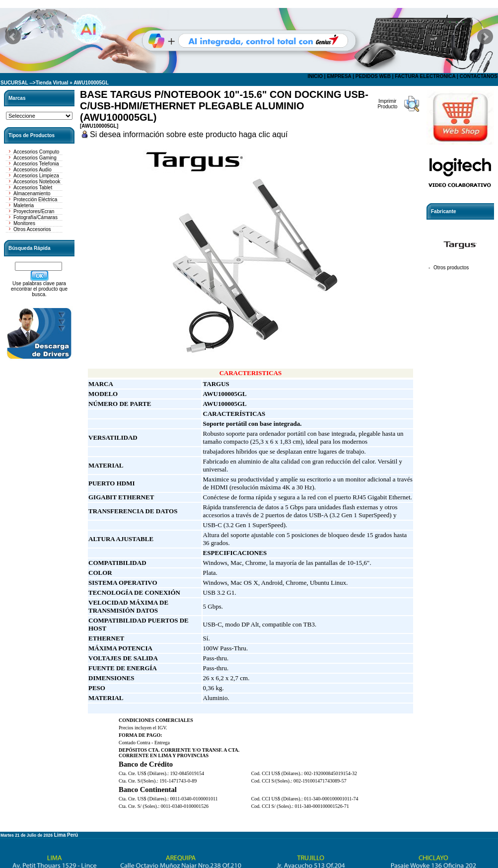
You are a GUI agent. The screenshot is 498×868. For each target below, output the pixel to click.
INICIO (315, 76)
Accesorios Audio (33, 170)
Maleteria (24, 205)
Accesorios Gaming (35, 158)
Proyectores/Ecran (34, 211)
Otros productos (451, 268)
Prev (13, 37)
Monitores (24, 223)
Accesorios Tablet (33, 188)
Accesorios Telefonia (36, 164)
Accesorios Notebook (37, 182)
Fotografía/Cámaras (36, 217)
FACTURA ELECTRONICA (425, 76)
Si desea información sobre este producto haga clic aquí (189, 134)
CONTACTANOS (479, 76)
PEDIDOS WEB (373, 76)
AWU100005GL (91, 83)
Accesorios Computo (36, 152)
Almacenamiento (32, 194)
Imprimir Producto (387, 104)
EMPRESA (339, 76)
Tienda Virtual (52, 83)
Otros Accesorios (32, 229)
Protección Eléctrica (35, 199)
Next (485, 37)
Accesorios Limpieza (36, 176)
